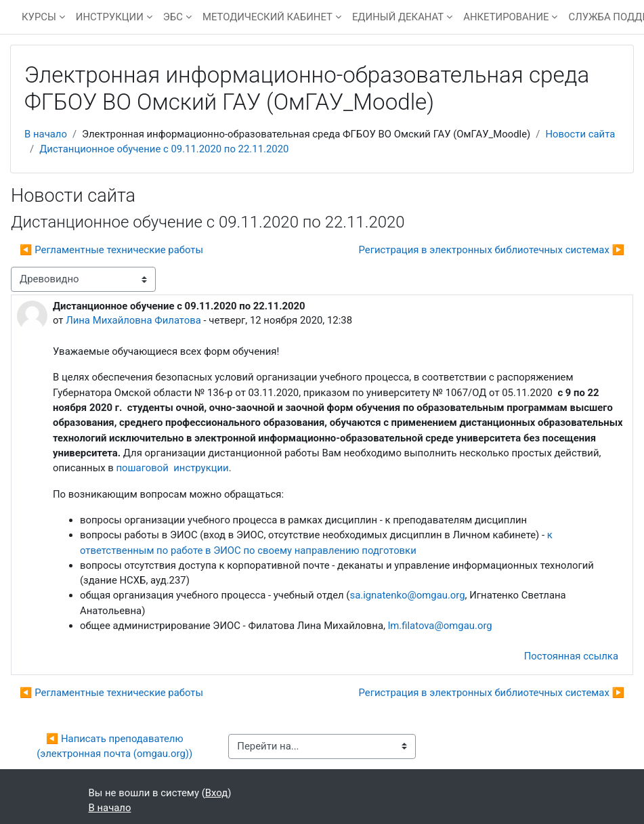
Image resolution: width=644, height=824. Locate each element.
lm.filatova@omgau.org (440, 626)
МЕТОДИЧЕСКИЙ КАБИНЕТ (267, 17)
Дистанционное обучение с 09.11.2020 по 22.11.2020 (164, 149)
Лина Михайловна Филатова (133, 320)
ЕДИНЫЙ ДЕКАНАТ (398, 17)
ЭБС (173, 17)
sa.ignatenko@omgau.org (407, 595)
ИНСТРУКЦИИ (110, 17)
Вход (216, 793)
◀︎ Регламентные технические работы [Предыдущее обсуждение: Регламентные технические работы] (111, 250)
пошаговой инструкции (173, 468)
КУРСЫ (39, 17)
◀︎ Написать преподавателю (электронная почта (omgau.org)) (114, 746)
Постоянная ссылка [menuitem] (571, 656)
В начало (46, 134)
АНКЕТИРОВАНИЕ (506, 17)
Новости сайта (580, 134)
